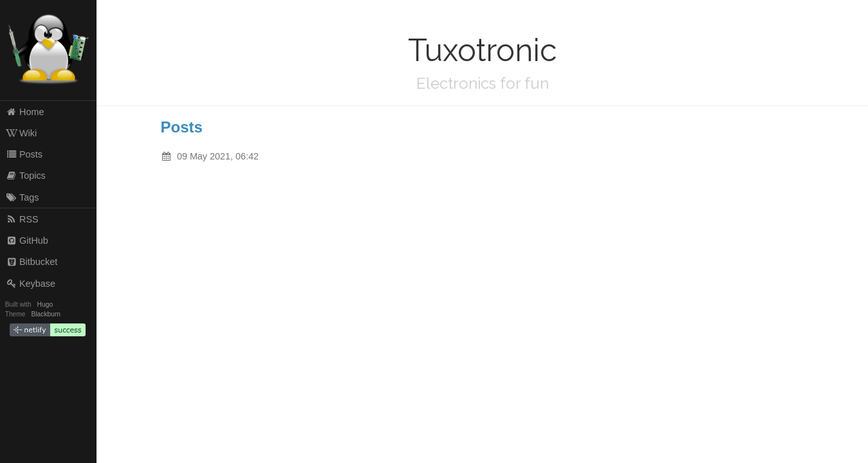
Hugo (45, 304)
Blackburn (46, 314)
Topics (26, 176)
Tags (23, 197)
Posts (24, 154)
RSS (22, 219)
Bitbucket (32, 262)
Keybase (31, 284)
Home (25, 112)
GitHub (27, 241)
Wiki (22, 133)
